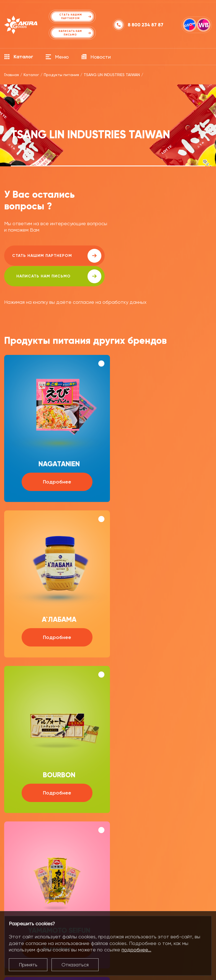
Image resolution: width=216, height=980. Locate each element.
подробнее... (136, 950)
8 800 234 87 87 (146, 25)
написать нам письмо (158, 256)
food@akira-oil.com (41, 857)
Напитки (13, 908)
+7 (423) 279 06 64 (38, 872)
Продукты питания (24, 895)
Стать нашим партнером (54, 256)
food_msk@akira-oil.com (166, 857)
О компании (66, 895)
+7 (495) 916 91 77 (158, 872)
